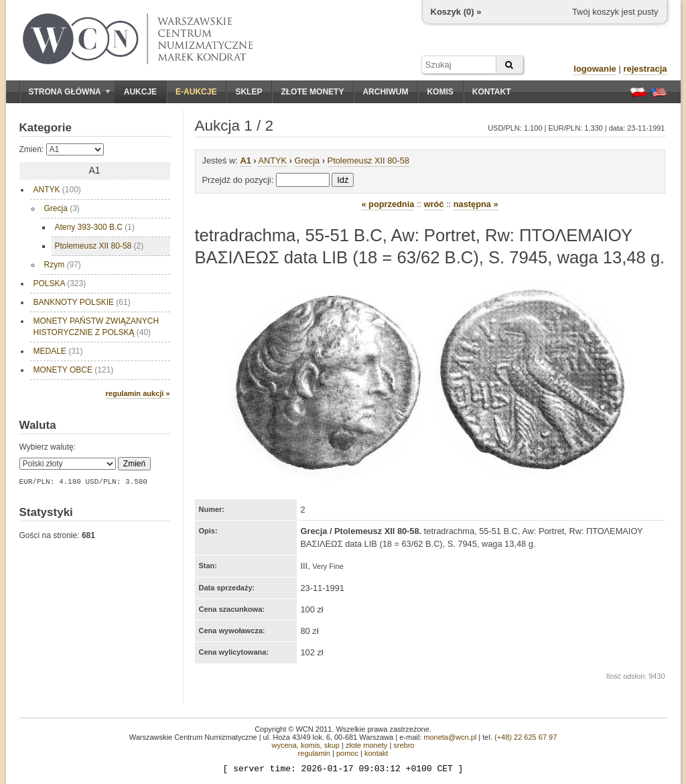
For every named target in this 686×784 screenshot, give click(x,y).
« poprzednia (388, 204)
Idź (343, 180)
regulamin (314, 753)
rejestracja (645, 69)
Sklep (249, 92)
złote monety (366, 745)
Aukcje (140, 92)
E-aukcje (196, 92)
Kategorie (46, 128)
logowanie (595, 69)
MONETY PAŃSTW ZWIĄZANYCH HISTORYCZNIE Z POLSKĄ (96, 327)
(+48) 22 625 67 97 (526, 737)
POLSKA (60, 283)
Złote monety (312, 92)
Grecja (62, 208)
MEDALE (58, 351)
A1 (245, 160)
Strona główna (70, 92)
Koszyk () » (456, 12)
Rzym (63, 265)
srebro (404, 745)
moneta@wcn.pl (450, 737)
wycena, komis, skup (305, 745)
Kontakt (492, 92)
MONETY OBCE (74, 370)
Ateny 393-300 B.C (95, 227)
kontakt (376, 753)
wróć (434, 204)
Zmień (134, 464)
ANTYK (57, 190)
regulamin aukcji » (138, 393)
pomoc (347, 753)
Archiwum (385, 92)
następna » (476, 204)
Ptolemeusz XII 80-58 (99, 246)
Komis (440, 92)
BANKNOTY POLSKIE (82, 302)
